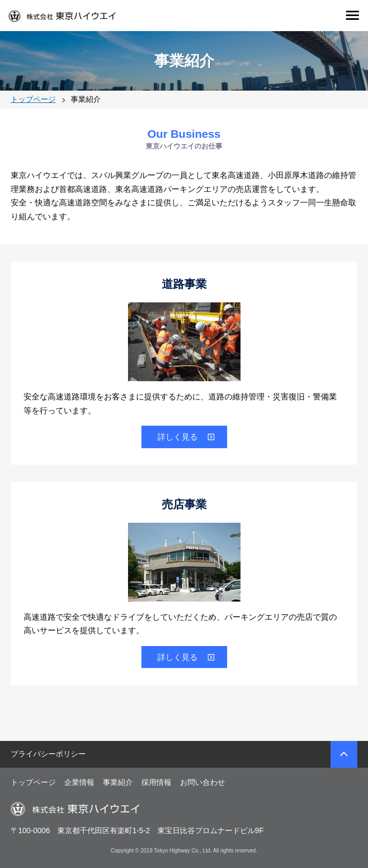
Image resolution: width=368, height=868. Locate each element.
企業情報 (79, 782)
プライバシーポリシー (48, 754)
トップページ (33, 782)
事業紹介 (118, 782)
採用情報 (156, 782)
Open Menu (351, 15)
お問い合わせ (202, 782)
